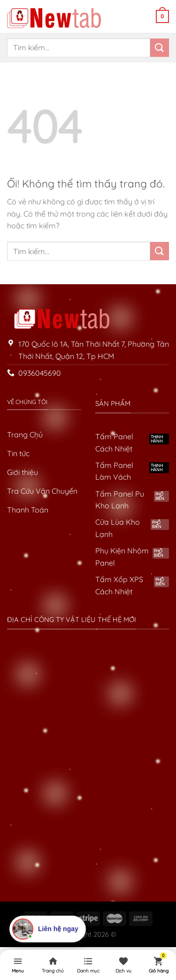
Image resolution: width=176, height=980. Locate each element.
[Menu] (18, 965)
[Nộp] (160, 48)
